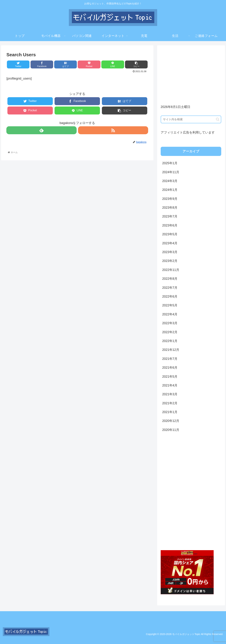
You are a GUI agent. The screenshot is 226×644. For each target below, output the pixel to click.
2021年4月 (170, 385)
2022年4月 (170, 314)
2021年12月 (171, 350)
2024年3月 (170, 181)
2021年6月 (170, 368)
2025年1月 (170, 163)
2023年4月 (170, 243)
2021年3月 (170, 394)
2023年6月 (170, 225)
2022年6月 (170, 297)
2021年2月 (170, 403)
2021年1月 (170, 412)
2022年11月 (171, 270)
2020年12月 (171, 421)
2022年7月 (170, 288)
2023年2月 (170, 261)
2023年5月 (170, 234)
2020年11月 (171, 430)
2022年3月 (170, 323)
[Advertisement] (191, 74)
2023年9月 (170, 199)
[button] (218, 119)
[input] (191, 119)
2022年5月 (170, 305)
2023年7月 (170, 216)
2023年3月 (170, 252)
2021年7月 (170, 359)
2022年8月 (170, 279)
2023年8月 (170, 208)
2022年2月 (170, 332)
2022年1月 (170, 341)
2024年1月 (170, 190)
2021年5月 (170, 377)
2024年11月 (171, 172)
